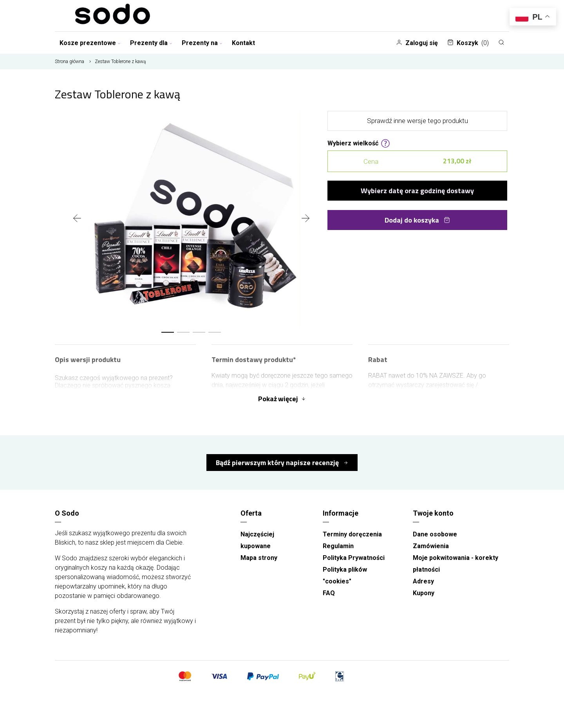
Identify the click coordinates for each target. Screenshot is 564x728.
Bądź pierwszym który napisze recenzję (278, 463)
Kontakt (243, 43)
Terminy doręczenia (352, 534)
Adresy (423, 581)
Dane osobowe (435, 534)
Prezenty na (202, 43)
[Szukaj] (501, 42)
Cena (417, 161)
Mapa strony (259, 558)
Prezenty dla (151, 43)
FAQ (329, 593)
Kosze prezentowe (90, 43)
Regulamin (338, 546)
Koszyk (468, 43)
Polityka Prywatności (354, 558)
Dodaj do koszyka (417, 220)
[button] (168, 332)
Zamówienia (431, 546)
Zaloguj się (417, 43)
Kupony (424, 593)
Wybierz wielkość (359, 143)
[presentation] (77, 219)
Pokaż (282, 399)
